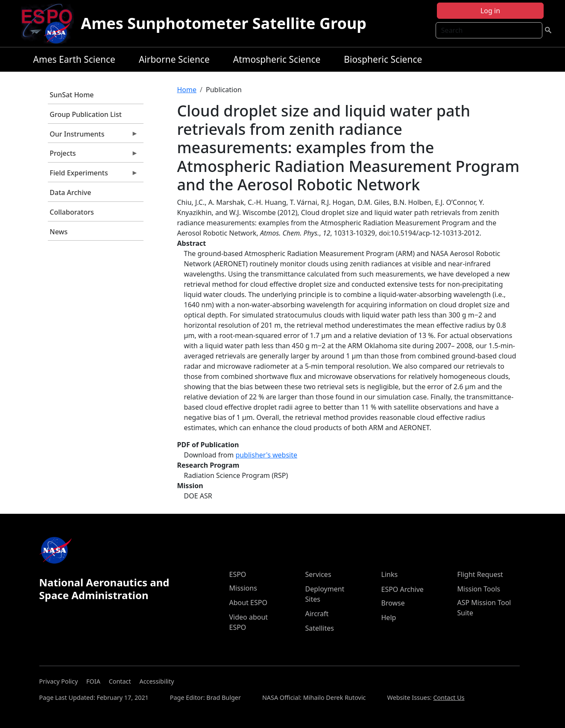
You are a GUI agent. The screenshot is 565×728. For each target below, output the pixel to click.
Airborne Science (174, 59)
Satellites (320, 628)
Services (318, 574)
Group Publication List (86, 114)
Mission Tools (479, 589)
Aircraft (317, 614)
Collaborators (72, 212)
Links (390, 574)
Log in (490, 11)
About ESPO (248, 603)
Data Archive (70, 192)
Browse (393, 603)
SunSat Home (72, 95)
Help (389, 617)
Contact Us (449, 697)
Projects (93, 155)
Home (187, 90)
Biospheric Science (383, 59)
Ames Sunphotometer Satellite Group (224, 23)
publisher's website (266, 455)
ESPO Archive (403, 589)
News (59, 232)
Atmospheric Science (277, 59)
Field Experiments (93, 175)
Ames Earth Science (74, 59)
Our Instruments (93, 136)
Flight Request (480, 574)
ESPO (238, 574)
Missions (243, 588)
